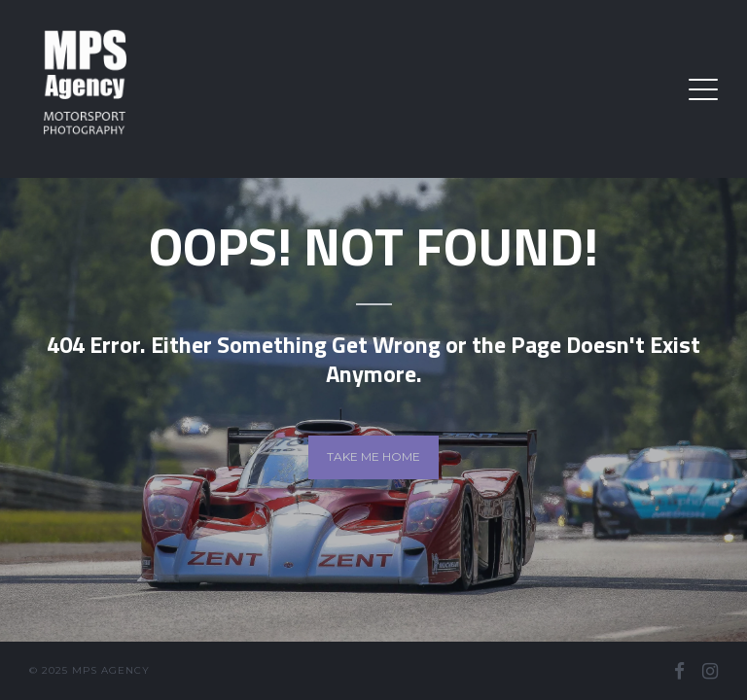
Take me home (373, 456)
